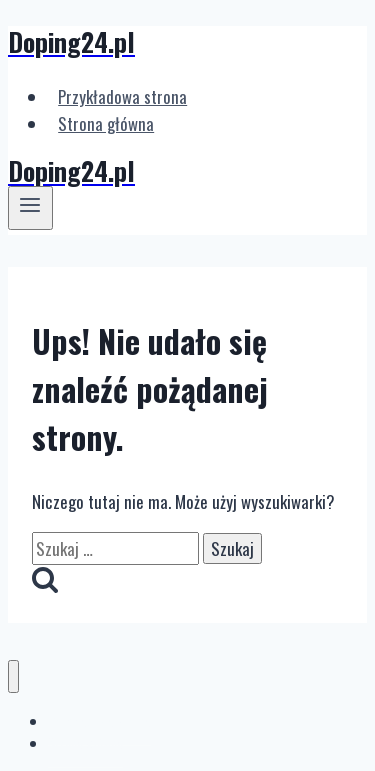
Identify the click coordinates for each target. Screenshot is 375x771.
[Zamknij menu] (13, 676)
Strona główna (106, 123)
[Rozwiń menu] (30, 208)
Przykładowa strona (122, 96)
